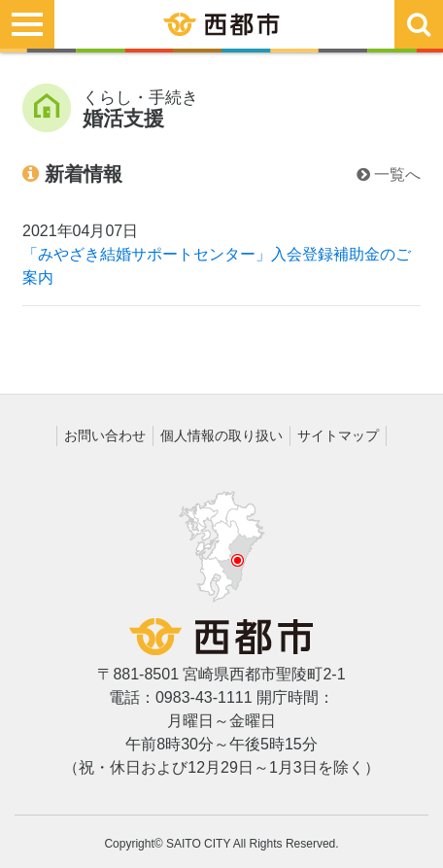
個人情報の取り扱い (221, 435)
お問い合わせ (105, 435)
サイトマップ (338, 435)
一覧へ (389, 174)
